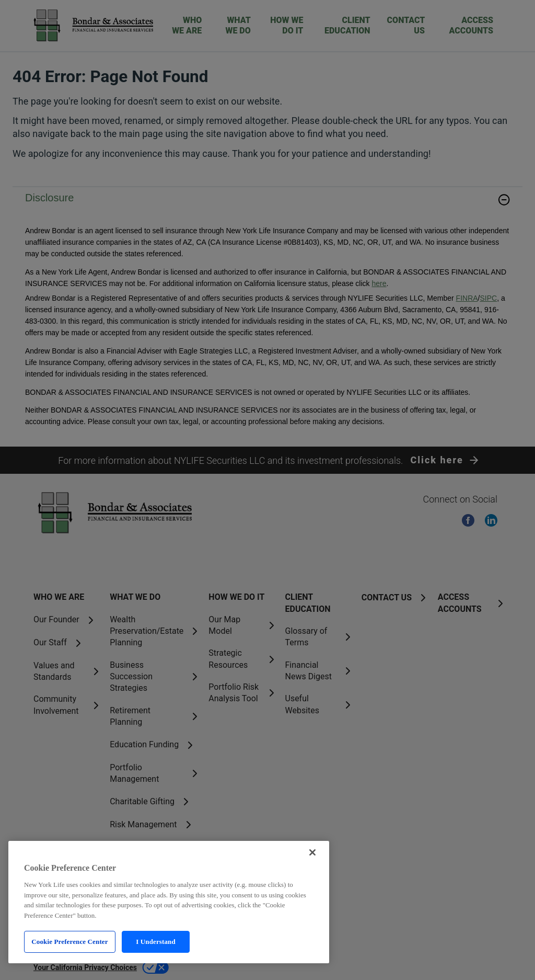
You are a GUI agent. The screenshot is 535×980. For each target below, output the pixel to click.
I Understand (156, 942)
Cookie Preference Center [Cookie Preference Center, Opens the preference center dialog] (69, 942)
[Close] (312, 852)
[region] (169, 902)
